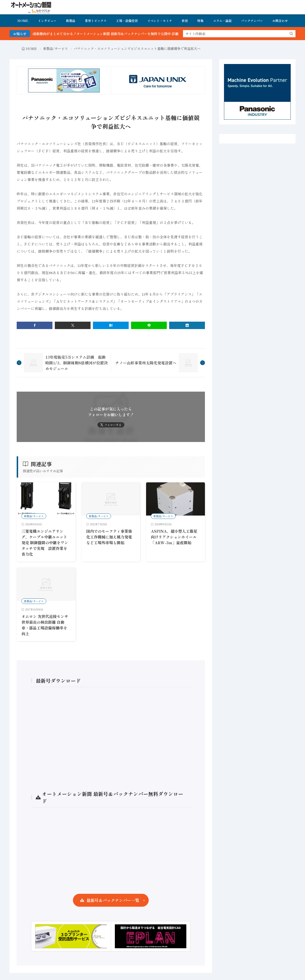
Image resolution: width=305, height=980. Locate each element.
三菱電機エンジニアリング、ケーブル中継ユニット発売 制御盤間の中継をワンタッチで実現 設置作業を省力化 (45, 543)
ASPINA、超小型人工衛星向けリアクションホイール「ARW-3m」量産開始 (174, 537)
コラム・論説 (222, 21)
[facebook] (35, 325)
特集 (200, 21)
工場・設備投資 (127, 21)
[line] (149, 325)
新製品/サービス (56, 48)
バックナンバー (252, 21)
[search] (291, 34)
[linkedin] (187, 325)
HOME (23, 21)
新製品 (71, 21)
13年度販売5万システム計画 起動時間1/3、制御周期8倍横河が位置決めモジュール (76, 363)
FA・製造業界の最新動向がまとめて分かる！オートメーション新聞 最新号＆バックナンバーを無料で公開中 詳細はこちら (108, 34)
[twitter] (73, 325)
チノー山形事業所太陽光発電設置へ (146, 363)
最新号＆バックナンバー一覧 (113, 900)
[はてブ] (111, 325)
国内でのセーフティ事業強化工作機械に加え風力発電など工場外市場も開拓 (109, 537)
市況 (185, 21)
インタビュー (47, 21)
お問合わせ (280, 21)
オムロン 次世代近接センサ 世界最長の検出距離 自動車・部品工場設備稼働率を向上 (45, 625)
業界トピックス (96, 21)
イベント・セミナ (160, 21)
